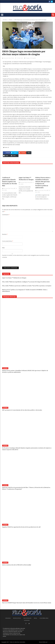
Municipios (17, 618)
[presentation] (13, 263)
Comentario (6, 215)
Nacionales (27, 618)
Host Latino (51, 642)
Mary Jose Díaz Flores (9, 58)
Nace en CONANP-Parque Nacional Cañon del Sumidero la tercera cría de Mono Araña (27, 603)
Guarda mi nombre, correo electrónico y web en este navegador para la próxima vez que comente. (26, 256)
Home (5, 20)
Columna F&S (44, 618)
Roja (35, 618)
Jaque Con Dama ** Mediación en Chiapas (14, 278)
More (29, 153)
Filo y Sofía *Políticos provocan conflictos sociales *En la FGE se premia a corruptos (27, 286)
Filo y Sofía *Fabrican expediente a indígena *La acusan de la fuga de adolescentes (26, 282)
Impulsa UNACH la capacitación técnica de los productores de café (21, 527)
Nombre (5, 234)
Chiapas (11, 20)
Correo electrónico (8, 241)
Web (3, 248)
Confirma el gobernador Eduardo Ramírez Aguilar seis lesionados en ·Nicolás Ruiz (9, 182)
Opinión (27, 620)
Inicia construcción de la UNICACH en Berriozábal (17, 565)
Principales (33, 58)
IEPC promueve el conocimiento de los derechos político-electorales (22, 410)
